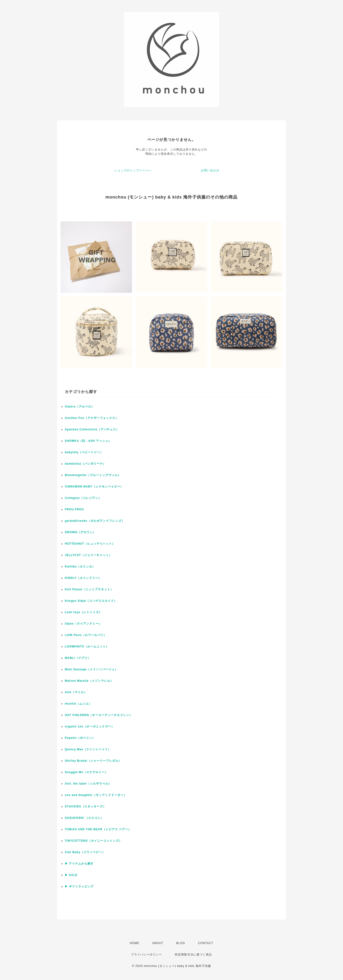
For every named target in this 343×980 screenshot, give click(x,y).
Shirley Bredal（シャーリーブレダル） (93, 761)
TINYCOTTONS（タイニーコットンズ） (93, 841)
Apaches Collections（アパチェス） (92, 429)
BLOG (181, 943)
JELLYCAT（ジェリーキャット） (88, 555)
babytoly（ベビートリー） (84, 452)
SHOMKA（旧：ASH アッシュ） (88, 441)
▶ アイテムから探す (79, 864)
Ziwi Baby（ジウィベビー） (85, 852)
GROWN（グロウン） (80, 532)
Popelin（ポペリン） (80, 738)
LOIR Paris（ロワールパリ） (86, 635)
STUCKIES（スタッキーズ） (85, 806)
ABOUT (158, 943)
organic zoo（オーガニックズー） (90, 726)
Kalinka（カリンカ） (80, 567)
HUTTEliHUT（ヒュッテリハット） (90, 544)
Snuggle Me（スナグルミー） (86, 772)
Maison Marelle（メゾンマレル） (89, 681)
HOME (135, 943)
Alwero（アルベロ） (80, 407)
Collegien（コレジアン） (83, 498)
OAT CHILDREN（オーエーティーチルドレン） (99, 715)
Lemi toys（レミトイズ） (83, 612)
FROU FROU (74, 509)
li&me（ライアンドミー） (83, 624)
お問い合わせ (210, 170)
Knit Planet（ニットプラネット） (89, 589)
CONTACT (206, 943)
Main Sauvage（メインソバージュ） (91, 669)
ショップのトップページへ (133, 170)
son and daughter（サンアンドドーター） (96, 795)
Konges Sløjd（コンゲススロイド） (91, 601)
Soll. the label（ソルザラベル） (88, 784)
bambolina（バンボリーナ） (85, 464)
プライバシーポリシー (146, 955)
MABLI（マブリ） (78, 658)
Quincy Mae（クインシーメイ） (88, 749)
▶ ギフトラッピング (79, 886)
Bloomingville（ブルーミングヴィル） (93, 475)
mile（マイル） (76, 692)
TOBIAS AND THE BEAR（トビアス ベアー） (98, 829)
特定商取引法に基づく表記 (193, 955)
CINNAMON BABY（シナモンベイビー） (94, 487)
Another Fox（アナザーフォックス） (92, 418)
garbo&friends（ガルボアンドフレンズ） (95, 521)
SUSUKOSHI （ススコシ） (84, 818)
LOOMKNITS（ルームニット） (87, 647)
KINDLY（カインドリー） (83, 578)
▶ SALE (71, 875)
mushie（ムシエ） (78, 704)
